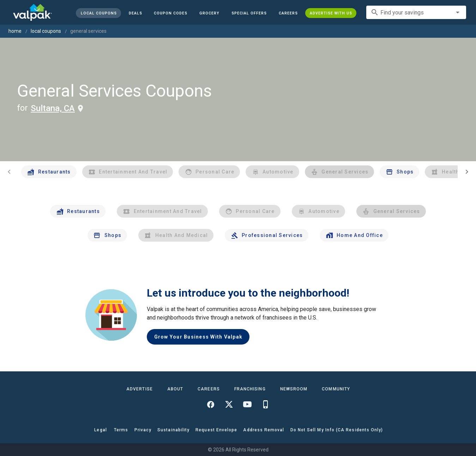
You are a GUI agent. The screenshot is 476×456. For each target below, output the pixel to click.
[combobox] (416, 12)
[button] (249, 13)
